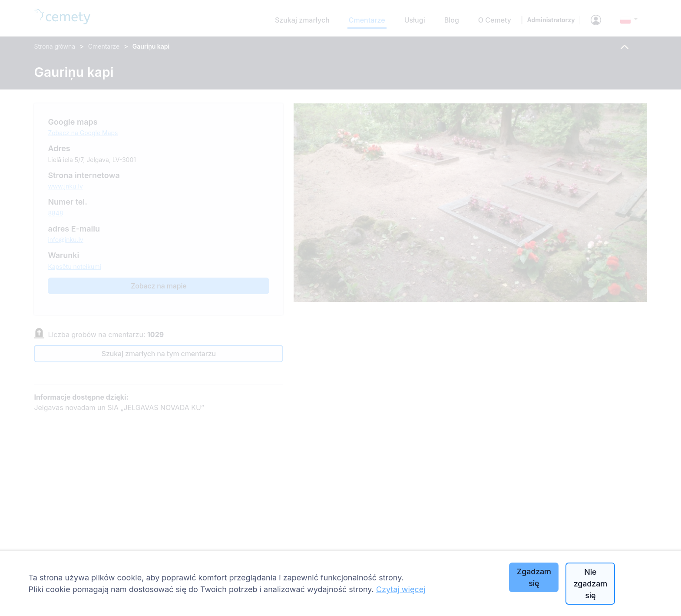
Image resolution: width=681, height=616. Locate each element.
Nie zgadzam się (590, 584)
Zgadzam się (534, 577)
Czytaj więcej (401, 589)
